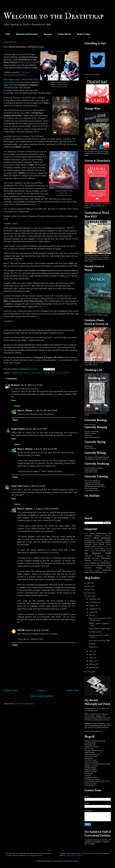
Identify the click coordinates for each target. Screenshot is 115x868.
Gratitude (92, 644)
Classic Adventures (102, 538)
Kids (102, 549)
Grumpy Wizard (90, 768)
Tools (8, 34)
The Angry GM (90, 745)
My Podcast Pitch (95, 632)
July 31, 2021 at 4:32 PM (46, 449)
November (93, 602)
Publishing (99, 556)
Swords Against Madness (94, 468)
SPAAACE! (106, 563)
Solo (99, 563)
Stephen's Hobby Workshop (95, 741)
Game (87, 546)
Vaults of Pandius (91, 770)
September (93, 609)
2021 (89, 596)
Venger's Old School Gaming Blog (97, 764)
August (92, 612)
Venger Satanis (18, 429)
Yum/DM (88, 775)
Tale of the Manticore (92, 481)
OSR (60, 373)
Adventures (101, 534)
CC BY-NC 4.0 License (74, 855)
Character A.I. (94, 647)
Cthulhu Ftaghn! (104, 540)
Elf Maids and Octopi (92, 779)
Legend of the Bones (92, 483)
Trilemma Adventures (92, 754)
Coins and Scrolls (91, 756)
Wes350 (21, 630)
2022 (89, 593)
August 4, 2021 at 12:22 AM (37, 630)
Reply (14, 400)
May (91, 654)
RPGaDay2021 (98, 561)
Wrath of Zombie (91, 772)
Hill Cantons (89, 749)
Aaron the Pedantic (92, 762)
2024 (89, 586)
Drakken (108, 542)
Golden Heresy (97, 547)
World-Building (96, 572)
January (92, 667)
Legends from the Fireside (94, 485)
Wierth (87, 572)
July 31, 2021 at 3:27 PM (36, 429)
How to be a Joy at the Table (99, 641)
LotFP (45, 373)
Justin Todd (16, 486)
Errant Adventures (91, 488)
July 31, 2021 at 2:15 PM (46, 411)
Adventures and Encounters (27, 34)
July (91, 615)
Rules (94, 563)
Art (110, 534)
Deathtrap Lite (90, 542)
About (92, 534)
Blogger (76, 861)
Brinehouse (89, 774)
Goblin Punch (89, 752)
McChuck (15, 385)
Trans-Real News (91, 470)
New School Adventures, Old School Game (99, 619)
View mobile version (41, 696)
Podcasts (88, 556)
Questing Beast (90, 743)
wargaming (107, 570)
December (93, 599)
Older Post (73, 690)
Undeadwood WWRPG (92, 570)
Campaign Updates (92, 536)
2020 (89, 672)
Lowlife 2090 (94, 551)
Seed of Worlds (90, 785)
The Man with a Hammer (94, 751)
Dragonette (100, 542)
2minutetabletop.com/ (89, 853)
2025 (89, 583)
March (92, 661)
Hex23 (105, 547)
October (92, 605)
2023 (89, 590)
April (91, 658)
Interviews (97, 549)
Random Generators (92, 558)
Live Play (108, 549)
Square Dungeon (90, 566)
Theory (66, 373)
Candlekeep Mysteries (20, 373)
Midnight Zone (105, 551)
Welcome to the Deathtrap (54, 16)
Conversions (36, 373)
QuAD (109, 556)
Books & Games (83, 34)
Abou (86, 534)
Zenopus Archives (91, 766)
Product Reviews (64, 34)
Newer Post (11, 690)
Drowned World (91, 544)
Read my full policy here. (94, 731)
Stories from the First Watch (95, 487)
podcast (27, 62)
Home (42, 690)
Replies (17, 406)
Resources (48, 34)
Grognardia (89, 758)
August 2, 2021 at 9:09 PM (47, 509)
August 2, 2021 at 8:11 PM (34, 486)
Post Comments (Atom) (25, 704)
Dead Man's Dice (91, 472)
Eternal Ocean (105, 544)
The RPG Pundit (91, 760)
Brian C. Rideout (25, 411)
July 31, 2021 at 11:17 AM (31, 385)
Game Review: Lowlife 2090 (99, 629)
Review (88, 561)
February (93, 664)
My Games (53, 373)
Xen (105, 572)
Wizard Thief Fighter (92, 747)
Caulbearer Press (91, 777)
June (91, 651)
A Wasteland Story (91, 490)
